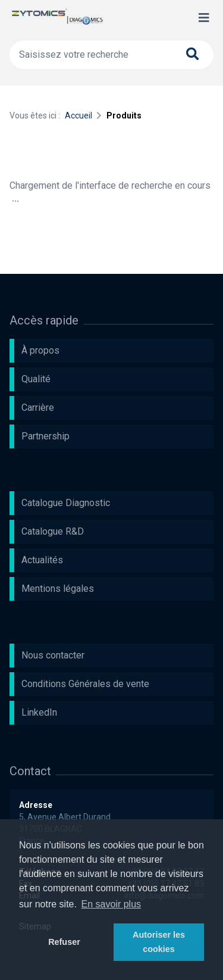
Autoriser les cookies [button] (159, 942)
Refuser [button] (64, 942)
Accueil (78, 116)
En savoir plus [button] (111, 904)
